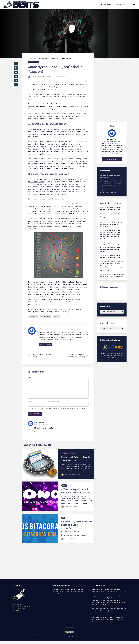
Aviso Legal (17, 606)
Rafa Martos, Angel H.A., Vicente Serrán (50, 634)
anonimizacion (33, 317)
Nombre (30, 401)
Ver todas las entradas (45, 345)
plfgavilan (66, 474)
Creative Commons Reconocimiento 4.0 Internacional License (91, 634)
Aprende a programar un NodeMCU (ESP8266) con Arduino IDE (112, 224)
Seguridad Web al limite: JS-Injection (76, 459)
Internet (64, 486)
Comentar (30, 377)
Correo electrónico (54, 401)
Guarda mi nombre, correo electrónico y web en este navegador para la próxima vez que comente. (58, 408)
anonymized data (46, 317)
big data (57, 317)
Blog (35, 58)
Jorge (102, 230)
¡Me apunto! (121, 4)
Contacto (16, 612)
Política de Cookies (20, 610)
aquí (106, 613)
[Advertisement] (112, 90)
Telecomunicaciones (43, 58)
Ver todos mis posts (112, 159)
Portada (30, 58)
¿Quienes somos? (106, 4)
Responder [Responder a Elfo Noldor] (37, 431)
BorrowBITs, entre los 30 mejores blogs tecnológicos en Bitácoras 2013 (76, 526)
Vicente (65, 539)
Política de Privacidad (21, 608)
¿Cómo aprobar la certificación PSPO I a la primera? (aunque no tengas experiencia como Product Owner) (110, 235)
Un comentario (48, 77)
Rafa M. (65, 507)
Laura (102, 207)
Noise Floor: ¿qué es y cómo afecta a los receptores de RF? (112, 216)
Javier (103, 222)
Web (69, 401)
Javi (31, 77)
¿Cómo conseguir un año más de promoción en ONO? (76, 491)
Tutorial (73, 453)
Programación (65, 453)
